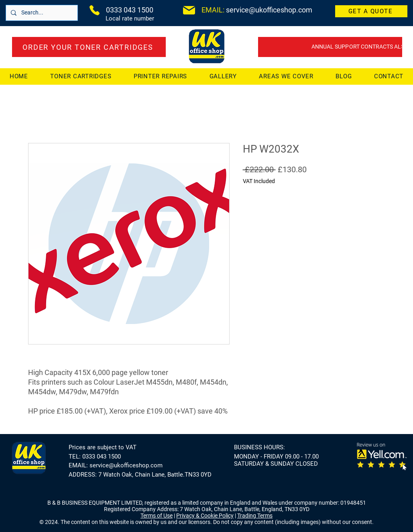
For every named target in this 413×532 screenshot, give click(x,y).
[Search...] (41, 13)
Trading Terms (255, 516)
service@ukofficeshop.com (126, 465)
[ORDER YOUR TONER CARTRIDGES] (89, 47)
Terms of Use (157, 516)
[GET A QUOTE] (371, 11)
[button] (286, 76)
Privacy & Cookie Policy (205, 516)
